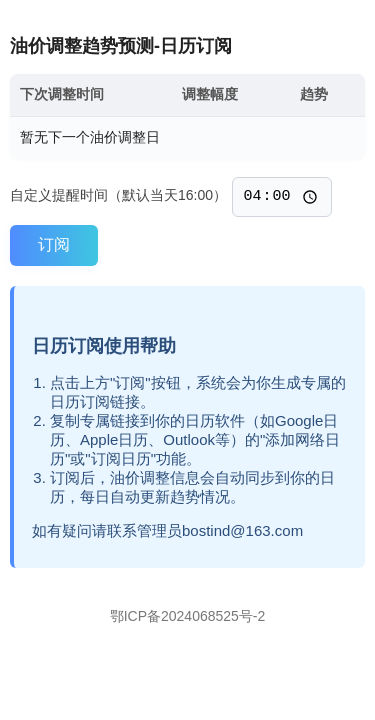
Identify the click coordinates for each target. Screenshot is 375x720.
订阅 (54, 244)
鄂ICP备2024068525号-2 (188, 616)
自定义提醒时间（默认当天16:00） (118, 198)
